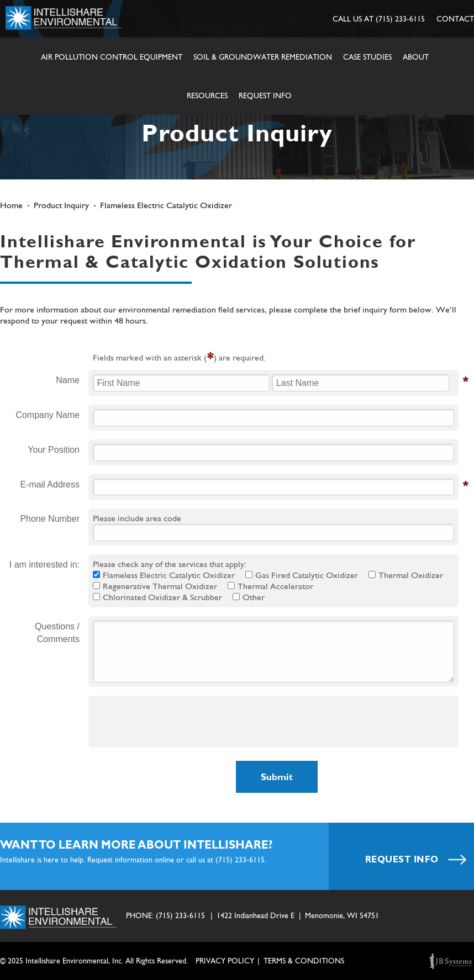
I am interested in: (44, 565)
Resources (207, 96)
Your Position (54, 450)
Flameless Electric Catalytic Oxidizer (169, 575)
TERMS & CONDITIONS (304, 961)
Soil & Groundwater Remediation (263, 57)
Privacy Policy (225, 961)
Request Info (265, 96)
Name (68, 380)
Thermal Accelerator (275, 586)
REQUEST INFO (416, 859)
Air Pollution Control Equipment (112, 57)
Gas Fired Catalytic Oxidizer (307, 575)
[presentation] (177, 722)
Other (254, 597)
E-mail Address (50, 485)
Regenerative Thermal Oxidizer (160, 586)
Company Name (48, 415)
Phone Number (50, 519)
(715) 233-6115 (400, 19)
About (416, 57)
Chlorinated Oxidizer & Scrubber (162, 597)
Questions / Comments (57, 632)
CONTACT (455, 19)
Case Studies (367, 57)
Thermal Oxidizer (411, 575)
